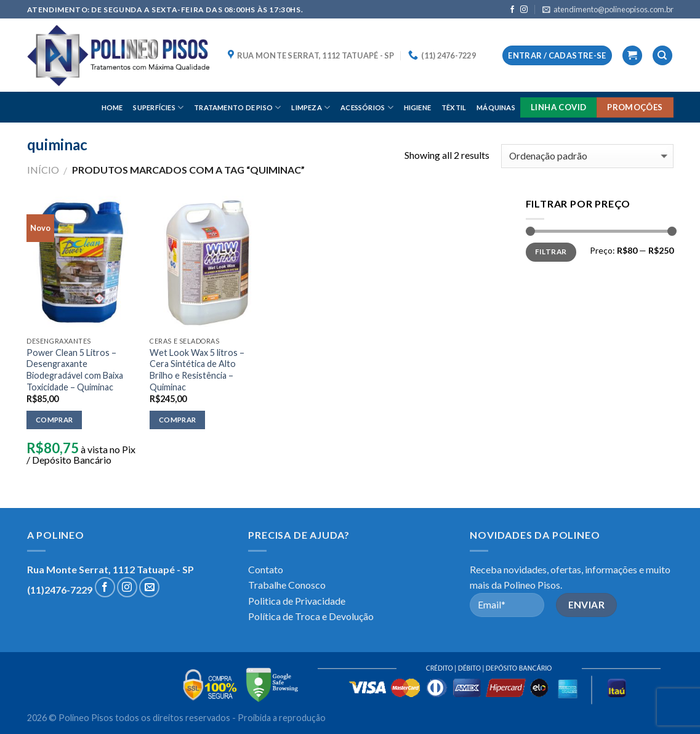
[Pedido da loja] (587, 156)
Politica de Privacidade (297, 601)
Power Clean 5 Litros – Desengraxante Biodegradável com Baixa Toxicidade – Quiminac (75, 370)
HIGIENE (418, 107)
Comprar (54, 420)
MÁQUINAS (496, 107)
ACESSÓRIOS (367, 107)
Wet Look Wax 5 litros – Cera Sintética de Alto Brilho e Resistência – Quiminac (197, 370)
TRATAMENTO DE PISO (237, 107)
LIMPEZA (311, 107)
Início (43, 170)
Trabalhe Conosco (287, 585)
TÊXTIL (454, 107)
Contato (266, 569)
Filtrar (551, 252)
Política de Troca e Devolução (311, 616)
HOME (112, 107)
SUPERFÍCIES (158, 107)
